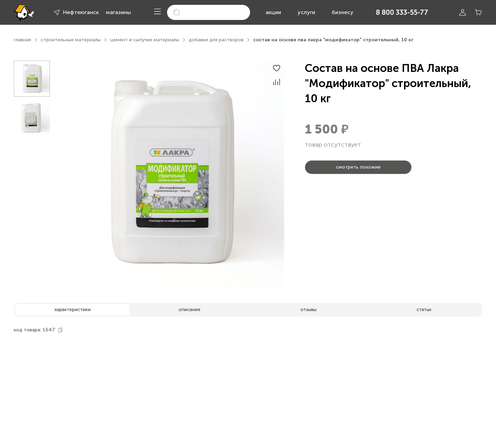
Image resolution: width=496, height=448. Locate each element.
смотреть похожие (358, 167)
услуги (306, 12)
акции (273, 12)
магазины (118, 12)
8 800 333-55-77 (402, 12)
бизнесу (343, 12)
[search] (209, 12)
